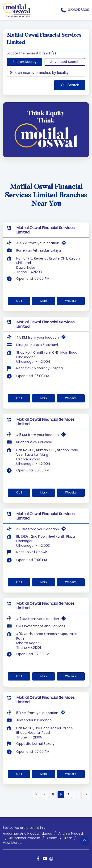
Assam (52, 838)
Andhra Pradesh (71, 833)
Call (19, 301)
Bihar (68, 838)
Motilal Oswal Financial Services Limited (45, 230)
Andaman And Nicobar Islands (27, 833)
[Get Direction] (65, 244)
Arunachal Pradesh (25, 838)
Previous (45, 795)
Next (77, 795)
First (36, 795)
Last (85, 795)
